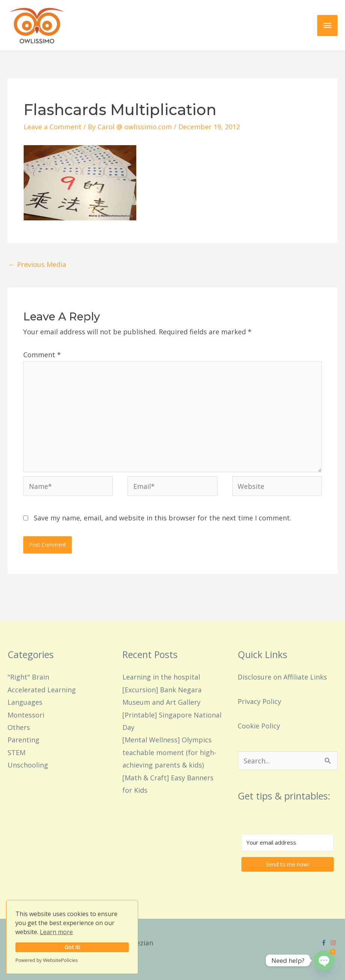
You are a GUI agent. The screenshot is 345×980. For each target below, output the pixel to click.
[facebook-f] (325, 943)
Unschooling (28, 765)
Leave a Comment (53, 127)
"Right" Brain (28, 677)
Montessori (26, 715)
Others (19, 727)
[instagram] (334, 943)
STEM (17, 752)
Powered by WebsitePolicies (47, 960)
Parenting (23, 740)
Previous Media (37, 264)
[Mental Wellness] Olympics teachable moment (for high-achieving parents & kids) (169, 752)
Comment (42, 355)
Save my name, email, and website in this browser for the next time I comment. (163, 518)
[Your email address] (288, 843)
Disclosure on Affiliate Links (282, 677)
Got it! (72, 947)
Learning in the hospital (161, 677)
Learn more (56, 932)
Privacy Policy (259, 701)
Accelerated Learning (42, 690)
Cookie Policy (259, 726)
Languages (25, 702)
